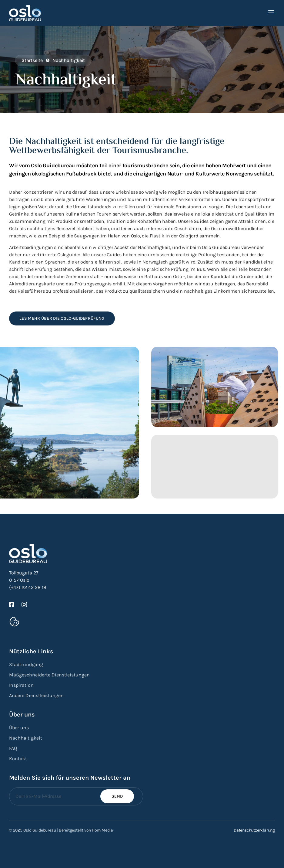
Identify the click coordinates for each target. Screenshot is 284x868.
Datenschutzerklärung (254, 830)
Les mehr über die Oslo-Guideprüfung (62, 318)
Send (117, 796)
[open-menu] (271, 13)
